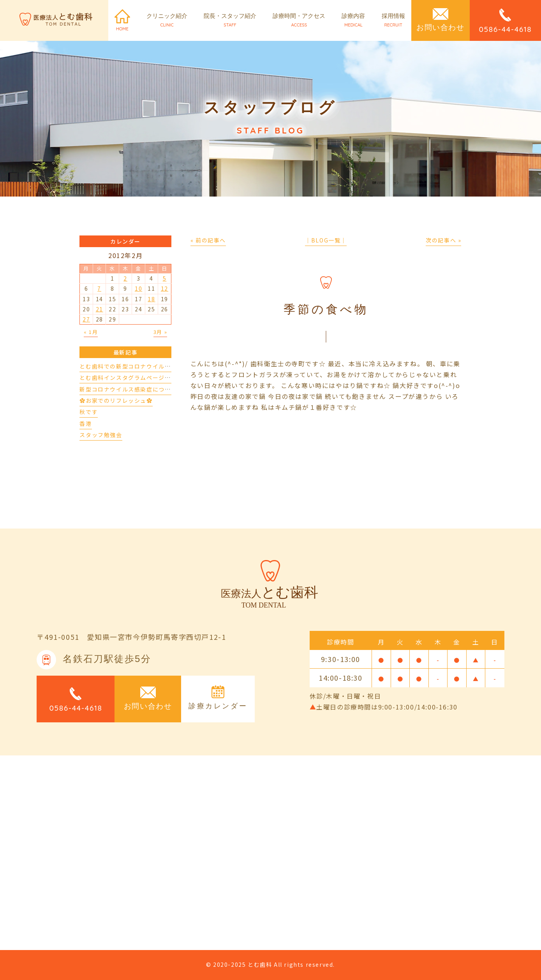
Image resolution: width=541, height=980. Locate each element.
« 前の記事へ (208, 240)
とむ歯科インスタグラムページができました (140, 378)
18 (151, 299)
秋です (89, 412)
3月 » (160, 332)
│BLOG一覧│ (326, 240)
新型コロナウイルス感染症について (128, 389)
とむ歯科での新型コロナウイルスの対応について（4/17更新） (165, 366)
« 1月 (91, 332)
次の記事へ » (443, 240)
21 (100, 309)
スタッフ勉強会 (101, 435)
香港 (85, 423)
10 (138, 288)
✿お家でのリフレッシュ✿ (116, 400)
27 (86, 319)
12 (165, 288)
